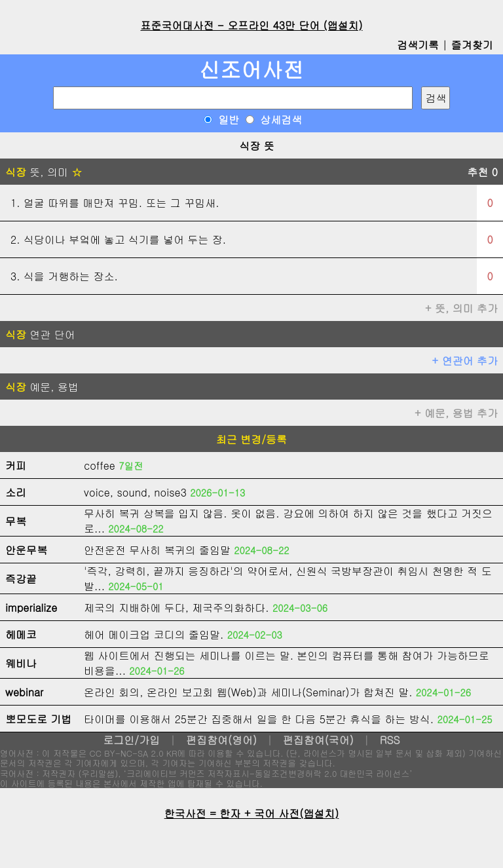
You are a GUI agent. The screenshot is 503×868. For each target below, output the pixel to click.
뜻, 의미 (44, 172)
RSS (390, 740)
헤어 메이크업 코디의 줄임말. (154, 634)
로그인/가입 (131, 740)
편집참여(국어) (318, 740)
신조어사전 (251, 69)
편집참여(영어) (221, 740)
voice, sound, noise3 (135, 492)
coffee (100, 465)
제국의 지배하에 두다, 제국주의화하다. (177, 608)
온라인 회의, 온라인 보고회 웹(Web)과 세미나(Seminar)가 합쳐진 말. (248, 692)
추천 (482, 172)
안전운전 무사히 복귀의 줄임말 (157, 550)
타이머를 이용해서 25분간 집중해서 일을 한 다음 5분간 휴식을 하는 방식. (259, 719)
